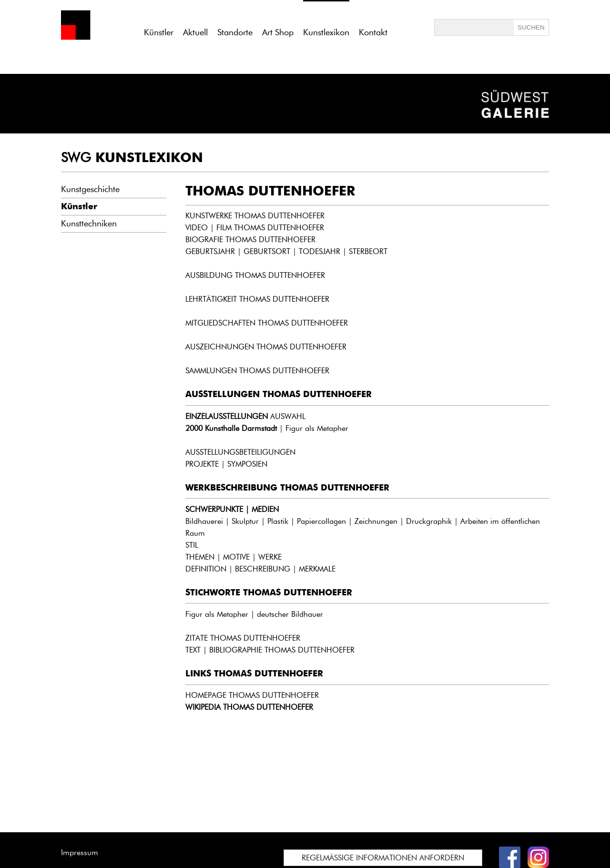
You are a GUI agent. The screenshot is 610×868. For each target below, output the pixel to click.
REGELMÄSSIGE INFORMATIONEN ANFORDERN (383, 858)
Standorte (235, 32)
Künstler (159, 32)
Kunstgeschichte (90, 189)
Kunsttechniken (89, 224)
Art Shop (278, 32)
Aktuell (195, 32)
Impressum (80, 853)
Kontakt (373, 32)
